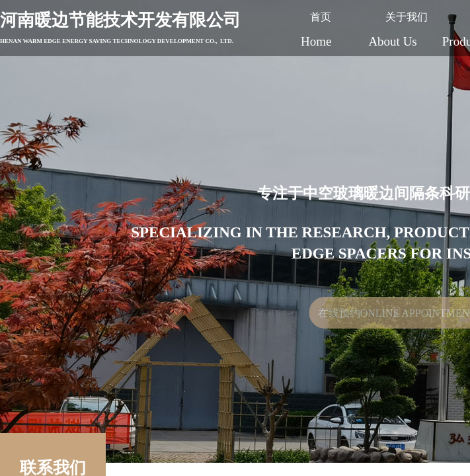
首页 (321, 17)
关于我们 (407, 17)
